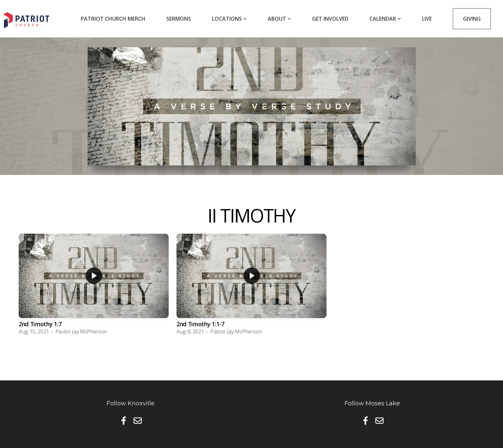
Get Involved (330, 19)
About (279, 19)
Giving (472, 19)
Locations (229, 19)
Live (427, 19)
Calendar (385, 19)
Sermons (179, 19)
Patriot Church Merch (113, 19)
